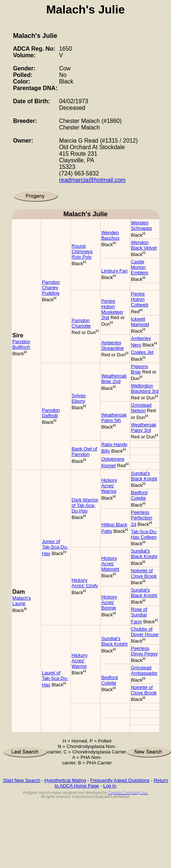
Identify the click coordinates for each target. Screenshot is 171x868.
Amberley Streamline (113, 345)
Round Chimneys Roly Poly (82, 251)
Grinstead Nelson (141, 408)
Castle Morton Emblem (140, 267)
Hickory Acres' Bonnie (109, 602)
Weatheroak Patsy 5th (114, 418)
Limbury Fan (114, 271)
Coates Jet (142, 352)
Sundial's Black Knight (144, 476)
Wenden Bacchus (110, 235)
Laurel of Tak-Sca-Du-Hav (55, 679)
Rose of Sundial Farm (139, 615)
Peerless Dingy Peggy (144, 651)
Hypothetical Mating (65, 780)
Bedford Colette (139, 495)
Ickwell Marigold (140, 322)
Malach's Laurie (22, 601)
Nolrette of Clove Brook (144, 573)
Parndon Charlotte (81, 323)
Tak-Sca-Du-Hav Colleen (144, 534)
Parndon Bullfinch (21, 344)
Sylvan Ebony (79, 398)
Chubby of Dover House (145, 632)
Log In (110, 786)
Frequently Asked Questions (120, 780)
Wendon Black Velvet (144, 245)
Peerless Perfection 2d (142, 518)
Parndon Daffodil (51, 413)
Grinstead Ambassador (144, 670)
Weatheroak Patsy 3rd (144, 427)
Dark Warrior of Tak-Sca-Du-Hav (85, 505)
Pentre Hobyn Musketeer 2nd (112, 309)
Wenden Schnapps (141, 225)
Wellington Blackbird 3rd (145, 388)
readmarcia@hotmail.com (92, 180)
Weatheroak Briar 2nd (114, 379)
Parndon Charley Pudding (51, 288)
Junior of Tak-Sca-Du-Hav (55, 547)
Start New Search (22, 780)
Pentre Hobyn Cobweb (140, 299)
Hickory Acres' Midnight (110, 564)
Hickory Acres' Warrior (109, 486)
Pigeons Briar (139, 369)
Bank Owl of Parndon (84, 452)
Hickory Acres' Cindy (85, 583)
